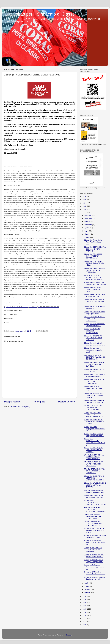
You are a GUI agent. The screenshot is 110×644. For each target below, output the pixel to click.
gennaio (88, 592)
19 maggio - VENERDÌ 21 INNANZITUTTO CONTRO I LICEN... (95, 422)
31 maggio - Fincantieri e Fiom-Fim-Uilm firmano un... (93, 242)
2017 (85, 606)
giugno (87, 234)
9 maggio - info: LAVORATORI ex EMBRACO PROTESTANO (95, 502)
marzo (87, 586)
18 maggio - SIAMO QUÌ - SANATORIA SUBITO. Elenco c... (93, 450)
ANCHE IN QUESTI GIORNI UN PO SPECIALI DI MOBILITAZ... (94, 464)
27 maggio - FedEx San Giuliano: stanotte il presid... (93, 289)
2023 (85, 206)
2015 (85, 612)
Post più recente (12, 402)
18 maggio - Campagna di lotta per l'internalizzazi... (94, 435)
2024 (85, 203)
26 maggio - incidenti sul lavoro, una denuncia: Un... (95, 344)
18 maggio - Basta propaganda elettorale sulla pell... (95, 429)
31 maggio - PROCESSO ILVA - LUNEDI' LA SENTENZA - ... (93, 256)
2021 (85, 212)
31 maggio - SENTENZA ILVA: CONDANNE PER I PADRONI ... (95, 249)
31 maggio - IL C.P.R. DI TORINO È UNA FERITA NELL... (94, 263)
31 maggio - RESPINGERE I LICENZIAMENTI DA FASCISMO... (94, 270)
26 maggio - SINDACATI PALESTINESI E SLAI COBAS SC (93, 338)
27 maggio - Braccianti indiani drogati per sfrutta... (95, 313)
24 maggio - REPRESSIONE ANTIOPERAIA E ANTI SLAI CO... (95, 364)
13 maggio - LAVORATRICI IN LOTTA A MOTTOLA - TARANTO (95, 485)
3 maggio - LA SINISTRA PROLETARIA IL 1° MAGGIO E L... (93, 550)
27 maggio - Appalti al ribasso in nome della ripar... (95, 295)
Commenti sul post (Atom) (21, 407)
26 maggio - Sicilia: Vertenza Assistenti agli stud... (94, 325)
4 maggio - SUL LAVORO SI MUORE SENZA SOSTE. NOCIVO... (94, 530)
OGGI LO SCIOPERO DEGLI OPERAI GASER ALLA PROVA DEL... (95, 319)
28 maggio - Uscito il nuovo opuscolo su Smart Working (95, 283)
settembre (88, 225)
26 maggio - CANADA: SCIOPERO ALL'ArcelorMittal (92, 331)
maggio (87, 237)
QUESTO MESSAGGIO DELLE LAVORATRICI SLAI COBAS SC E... (93, 523)
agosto (87, 228)
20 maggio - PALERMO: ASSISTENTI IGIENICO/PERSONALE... (95, 415)
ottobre (87, 221)
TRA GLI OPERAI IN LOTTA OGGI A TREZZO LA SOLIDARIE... (94, 471)
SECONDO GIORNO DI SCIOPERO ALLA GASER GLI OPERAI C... (95, 357)
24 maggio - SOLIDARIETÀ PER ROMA (94, 370)
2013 (85, 619)
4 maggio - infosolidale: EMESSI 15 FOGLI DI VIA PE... (94, 543)
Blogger (69, 635)
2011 (85, 625)
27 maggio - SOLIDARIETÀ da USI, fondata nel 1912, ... (94, 301)
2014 (85, 615)
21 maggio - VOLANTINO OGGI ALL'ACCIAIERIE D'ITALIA (93, 395)
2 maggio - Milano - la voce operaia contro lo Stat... (94, 556)
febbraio (88, 589)
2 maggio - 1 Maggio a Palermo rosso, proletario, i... (94, 567)
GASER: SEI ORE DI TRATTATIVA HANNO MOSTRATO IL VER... (93, 277)
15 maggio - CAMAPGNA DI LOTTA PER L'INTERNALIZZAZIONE (94, 478)
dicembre (88, 215)
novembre (88, 218)
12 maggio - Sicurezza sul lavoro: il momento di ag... (94, 496)
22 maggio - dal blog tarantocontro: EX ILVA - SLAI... (94, 388)
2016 (85, 609)
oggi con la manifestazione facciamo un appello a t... (94, 491)
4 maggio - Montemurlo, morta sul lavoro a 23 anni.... (95, 537)
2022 (85, 209)
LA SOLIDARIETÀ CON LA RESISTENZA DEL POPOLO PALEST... (94, 457)
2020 (85, 596)
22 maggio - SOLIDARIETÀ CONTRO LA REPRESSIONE (94, 381)
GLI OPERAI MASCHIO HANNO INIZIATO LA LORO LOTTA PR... (93, 516)
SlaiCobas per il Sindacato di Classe (40, 14)
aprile (87, 583)
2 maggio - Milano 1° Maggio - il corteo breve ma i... (95, 578)
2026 (85, 197)
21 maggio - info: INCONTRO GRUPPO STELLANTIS (95, 401)
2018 (85, 603)
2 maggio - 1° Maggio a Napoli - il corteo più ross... (95, 573)
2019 (85, 600)
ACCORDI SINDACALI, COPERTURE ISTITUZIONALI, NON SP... (95, 509)
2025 (85, 200)
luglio (87, 231)
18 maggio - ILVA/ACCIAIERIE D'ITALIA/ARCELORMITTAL (95, 442)
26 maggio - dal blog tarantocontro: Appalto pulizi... (93, 350)
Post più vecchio (66, 402)
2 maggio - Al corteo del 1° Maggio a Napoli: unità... (94, 561)
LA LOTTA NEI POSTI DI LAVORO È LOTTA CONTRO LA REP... (93, 408)
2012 (85, 622)
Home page (39, 402)
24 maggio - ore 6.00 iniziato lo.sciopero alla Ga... (94, 375)
